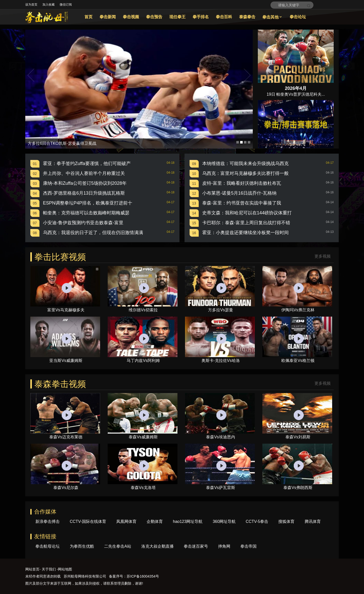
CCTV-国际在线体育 (88, 521)
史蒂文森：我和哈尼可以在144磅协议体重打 (247, 213)
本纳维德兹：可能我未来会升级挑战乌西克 (245, 163)
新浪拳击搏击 (48, 521)
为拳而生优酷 (82, 546)
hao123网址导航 (188, 521)
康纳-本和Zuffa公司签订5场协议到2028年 (85, 183)
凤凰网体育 (126, 521)
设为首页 (31, 5)
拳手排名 (201, 17)
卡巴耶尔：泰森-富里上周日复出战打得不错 (246, 223)
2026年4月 (296, 88)
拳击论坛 (298, 17)
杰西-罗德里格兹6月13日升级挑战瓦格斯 (84, 193)
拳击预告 (154, 17)
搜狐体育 (286, 521)
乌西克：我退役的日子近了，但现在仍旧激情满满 (93, 233)
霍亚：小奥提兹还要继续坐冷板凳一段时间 (245, 233)
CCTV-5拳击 (257, 521)
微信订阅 (66, 5)
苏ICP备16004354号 (143, 576)
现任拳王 (177, 17)
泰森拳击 (247, 17)
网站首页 (32, 569)
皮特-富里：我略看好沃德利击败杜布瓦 (242, 183)
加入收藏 (49, 5)
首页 (88, 17)
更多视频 (323, 256)
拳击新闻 (108, 17)
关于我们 (49, 569)
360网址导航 (224, 521)
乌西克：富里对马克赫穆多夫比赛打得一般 (245, 173)
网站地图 (65, 569)
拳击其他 (272, 17)
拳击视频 (131, 17)
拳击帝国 (248, 546)
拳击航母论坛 (48, 546)
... (323, 94)
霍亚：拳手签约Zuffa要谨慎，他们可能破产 (87, 163)
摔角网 (224, 546)
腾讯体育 (313, 521)
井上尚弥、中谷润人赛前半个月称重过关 (84, 173)
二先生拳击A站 (118, 546)
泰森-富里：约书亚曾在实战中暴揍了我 (242, 203)
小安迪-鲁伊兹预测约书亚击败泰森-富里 (83, 223)
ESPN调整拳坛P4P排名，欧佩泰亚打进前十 (88, 203)
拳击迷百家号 (196, 546)
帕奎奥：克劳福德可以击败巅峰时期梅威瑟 (86, 213)
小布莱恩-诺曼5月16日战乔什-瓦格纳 (239, 193)
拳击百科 (224, 17)
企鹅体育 (155, 521)
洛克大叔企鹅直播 (157, 546)
